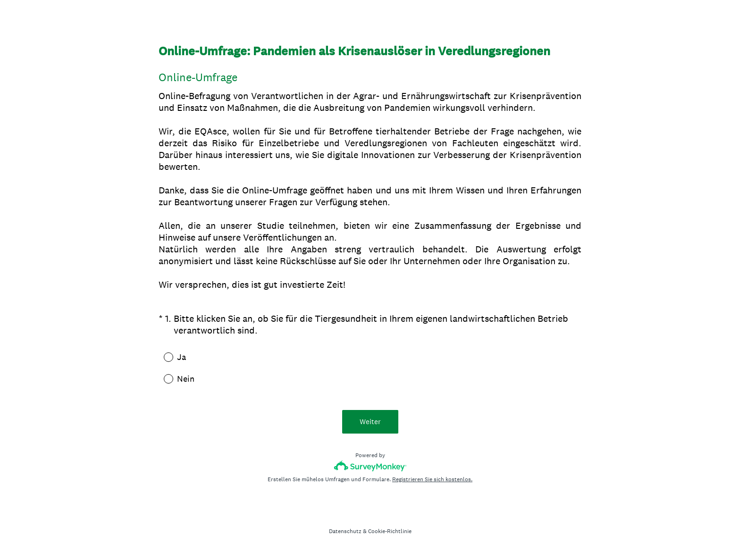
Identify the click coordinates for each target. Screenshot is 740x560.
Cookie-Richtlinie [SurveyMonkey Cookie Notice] (390, 531)
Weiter (370, 422)
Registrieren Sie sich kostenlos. (432, 479)
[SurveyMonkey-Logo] (370, 466)
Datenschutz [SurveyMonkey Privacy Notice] (345, 531)
